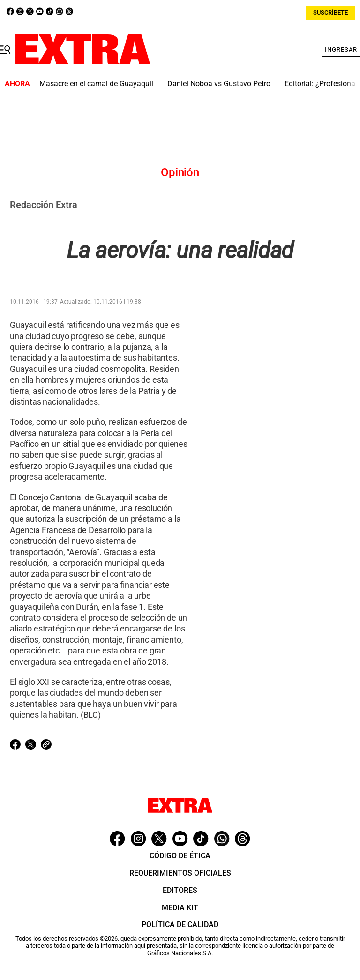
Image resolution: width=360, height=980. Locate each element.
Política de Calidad (180, 924)
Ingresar (341, 49)
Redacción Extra (44, 205)
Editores (180, 890)
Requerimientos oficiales (180, 873)
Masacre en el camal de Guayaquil (96, 84)
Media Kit (180, 908)
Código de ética (180, 856)
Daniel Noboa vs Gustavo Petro (219, 84)
